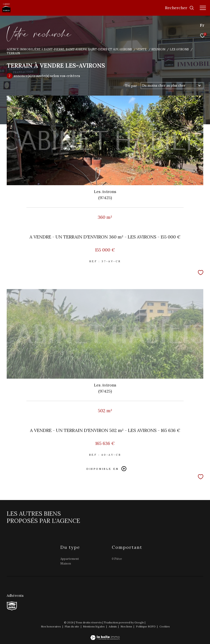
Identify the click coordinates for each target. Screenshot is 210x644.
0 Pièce (117, 559)
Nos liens (127, 626)
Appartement (70, 559)
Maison (66, 563)
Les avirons (179, 49)
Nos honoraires (51, 626)
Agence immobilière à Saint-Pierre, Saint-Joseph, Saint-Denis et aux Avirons (69, 49)
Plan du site (72, 626)
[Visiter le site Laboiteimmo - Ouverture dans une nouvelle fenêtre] (105, 635)
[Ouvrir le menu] (203, 8)
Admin (113, 626)
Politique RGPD (146, 626)
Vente (142, 49)
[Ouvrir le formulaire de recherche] (180, 8)
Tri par (131, 86)
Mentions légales (94, 626)
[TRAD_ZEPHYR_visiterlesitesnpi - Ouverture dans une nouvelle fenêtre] (12, 606)
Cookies (165, 627)
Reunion (158, 49)
